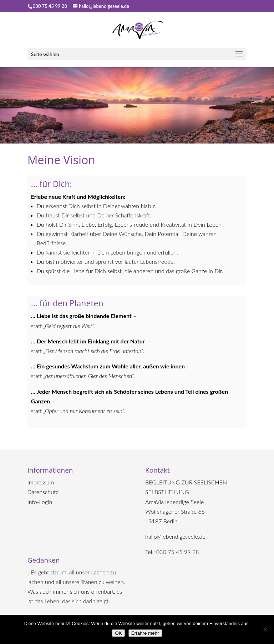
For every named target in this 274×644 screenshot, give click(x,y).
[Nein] (265, 629)
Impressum (41, 482)
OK (118, 633)
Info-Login (40, 502)
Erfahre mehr (145, 633)
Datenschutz (43, 492)
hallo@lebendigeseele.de (175, 536)
